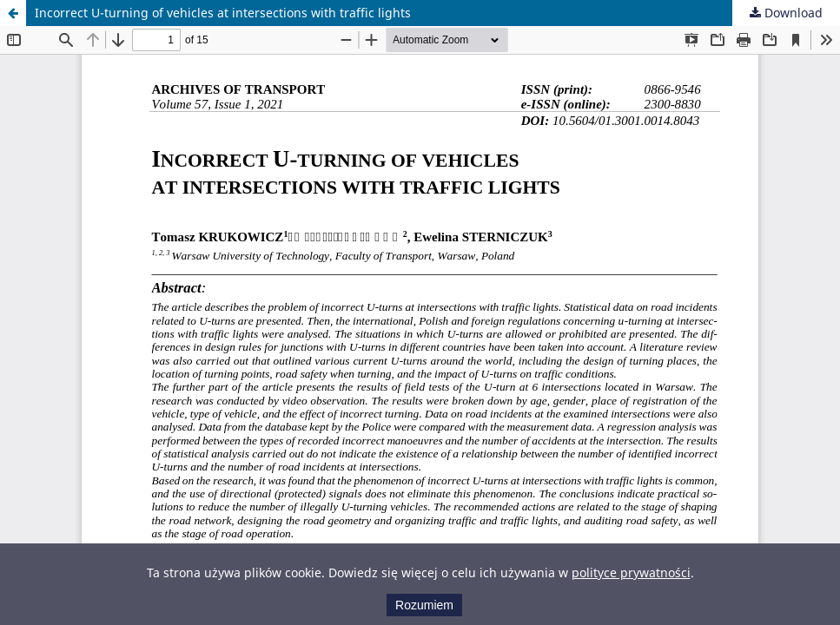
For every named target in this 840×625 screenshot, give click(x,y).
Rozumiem (424, 605)
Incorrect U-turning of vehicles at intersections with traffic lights (223, 13)
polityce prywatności (631, 572)
